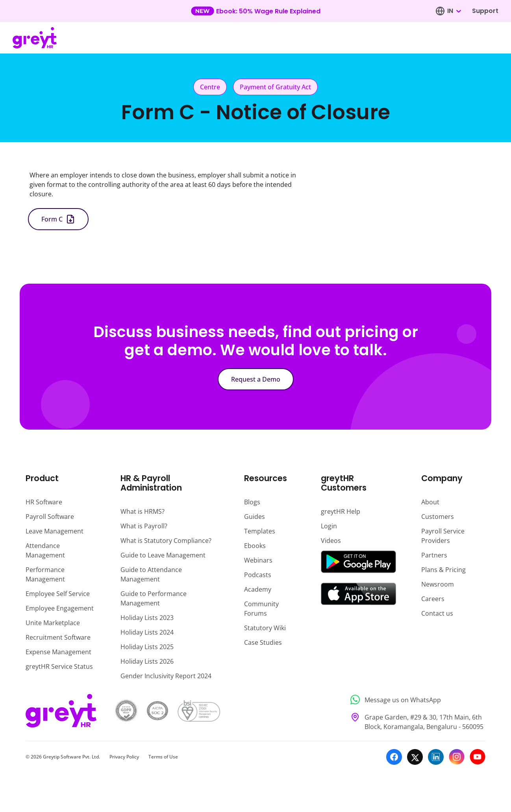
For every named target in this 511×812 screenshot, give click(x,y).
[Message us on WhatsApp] (416, 700)
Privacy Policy (124, 757)
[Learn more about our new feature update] (256, 11)
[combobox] (454, 11)
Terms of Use (163, 757)
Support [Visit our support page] (485, 11)
